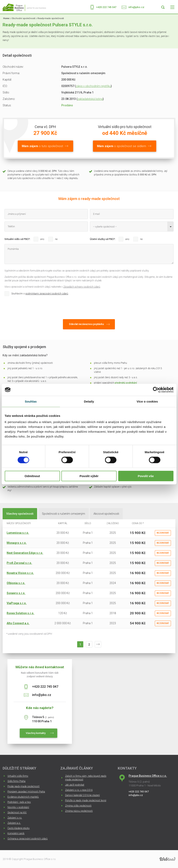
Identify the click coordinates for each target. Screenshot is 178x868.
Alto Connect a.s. (18, 623)
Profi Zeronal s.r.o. (19, 563)
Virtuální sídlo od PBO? (17, 239)
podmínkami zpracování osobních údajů (47, 294)
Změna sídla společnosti (78, 806)
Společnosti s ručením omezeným (63, 514)
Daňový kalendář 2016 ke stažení (82, 795)
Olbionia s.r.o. (16, 583)
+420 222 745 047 (106, 7)
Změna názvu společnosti (79, 811)
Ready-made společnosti (51, 18)
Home (6, 18)
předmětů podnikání (126, 383)
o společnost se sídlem (122, 146)
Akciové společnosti (106, 514)
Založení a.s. (14, 823)
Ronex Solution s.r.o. (20, 613)
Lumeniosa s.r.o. (18, 533)
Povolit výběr (89, 476)
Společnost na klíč (17, 813)
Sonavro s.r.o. (16, 593)
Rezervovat (163, 533)
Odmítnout (32, 476)
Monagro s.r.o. (17, 543)
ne (56, 239)
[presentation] (35, 307)
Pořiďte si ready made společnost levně (86, 800)
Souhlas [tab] (31, 401)
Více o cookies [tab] (147, 401)
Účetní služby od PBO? (102, 239)
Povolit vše (146, 476)
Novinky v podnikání (18, 807)
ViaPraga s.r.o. (17, 603)
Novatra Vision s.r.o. (20, 573)
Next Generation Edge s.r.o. (25, 553)
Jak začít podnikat (75, 785)
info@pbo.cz (136, 7)
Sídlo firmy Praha (16, 781)
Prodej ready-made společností (23, 786)
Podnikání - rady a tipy (19, 802)
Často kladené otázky (19, 828)
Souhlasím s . (40, 294)
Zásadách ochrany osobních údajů (82, 287)
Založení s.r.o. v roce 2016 (79, 790)
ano (42, 239)
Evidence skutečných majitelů (23, 797)
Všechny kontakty (36, 733)
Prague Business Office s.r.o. (148, 776)
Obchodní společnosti (23, 18)
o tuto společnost (42, 146)
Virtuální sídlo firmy (18, 776)
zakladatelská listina (90, 99)
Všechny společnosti (20, 514)
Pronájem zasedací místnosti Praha (26, 792)
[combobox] (132, 226)
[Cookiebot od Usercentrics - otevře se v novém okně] (156, 390)
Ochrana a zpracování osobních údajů (28, 839)
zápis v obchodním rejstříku (93, 86)
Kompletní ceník (16, 833)
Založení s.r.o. (15, 818)
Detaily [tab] (89, 401)
